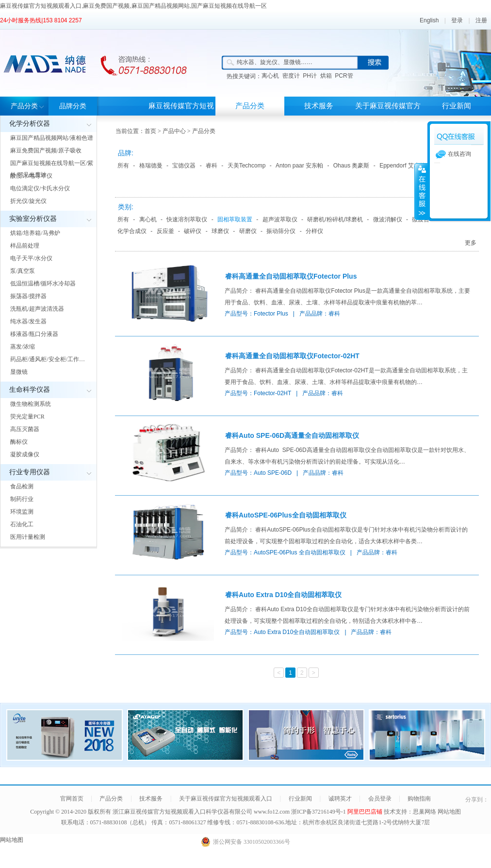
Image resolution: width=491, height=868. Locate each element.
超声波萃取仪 (280, 219)
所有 (123, 166)
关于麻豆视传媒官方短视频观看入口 (388, 115)
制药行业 (22, 499)
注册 (481, 20)
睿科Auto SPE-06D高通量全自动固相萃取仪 (292, 435)
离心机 (270, 76)
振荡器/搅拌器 (28, 296)
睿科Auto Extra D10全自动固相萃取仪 (283, 595)
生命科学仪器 (30, 390)
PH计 (310, 76)
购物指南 (419, 799)
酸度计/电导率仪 (31, 176)
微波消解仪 (388, 219)
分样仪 (314, 231)
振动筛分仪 (281, 231)
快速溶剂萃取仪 (187, 219)
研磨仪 (248, 231)
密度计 (291, 76)
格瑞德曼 (151, 166)
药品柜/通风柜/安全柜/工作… (48, 359)
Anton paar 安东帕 (299, 166)
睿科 (212, 166)
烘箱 (326, 76)
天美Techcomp (247, 166)
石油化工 (22, 524)
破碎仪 (193, 231)
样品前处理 (25, 246)
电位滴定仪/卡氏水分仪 (40, 188)
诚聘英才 (340, 799)
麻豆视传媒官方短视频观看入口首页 (181, 115)
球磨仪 (220, 231)
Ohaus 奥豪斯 (352, 166)
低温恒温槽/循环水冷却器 (43, 284)
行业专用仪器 (30, 472)
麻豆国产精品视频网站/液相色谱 (52, 138)
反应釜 (165, 231)
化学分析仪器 (30, 124)
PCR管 (344, 76)
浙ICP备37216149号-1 (319, 812)
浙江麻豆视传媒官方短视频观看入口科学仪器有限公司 (182, 812)
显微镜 (19, 372)
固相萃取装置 (235, 219)
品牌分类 (73, 106)
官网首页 (72, 799)
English (429, 20)
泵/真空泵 (23, 271)
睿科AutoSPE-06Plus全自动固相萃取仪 (286, 515)
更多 (471, 243)
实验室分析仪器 (33, 219)
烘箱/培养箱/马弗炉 (35, 233)
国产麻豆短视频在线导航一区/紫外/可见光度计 (52, 169)
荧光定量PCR (27, 417)
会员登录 (380, 799)
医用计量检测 (28, 537)
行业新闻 (457, 106)
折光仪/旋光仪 (28, 201)
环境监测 (22, 512)
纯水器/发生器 (28, 321)
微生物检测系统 (31, 404)
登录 (457, 20)
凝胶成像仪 (25, 454)
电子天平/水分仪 (31, 258)
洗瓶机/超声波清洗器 (37, 309)
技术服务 (319, 106)
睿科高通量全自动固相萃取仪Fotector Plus (291, 276)
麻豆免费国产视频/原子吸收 (46, 150)
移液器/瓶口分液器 (34, 334)
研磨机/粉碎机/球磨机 (335, 219)
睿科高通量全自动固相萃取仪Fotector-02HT (292, 356)
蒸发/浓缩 (23, 347)
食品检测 (22, 486)
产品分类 (24, 106)
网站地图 (449, 812)
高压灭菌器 (25, 429)
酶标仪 (19, 442)
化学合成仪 (132, 231)
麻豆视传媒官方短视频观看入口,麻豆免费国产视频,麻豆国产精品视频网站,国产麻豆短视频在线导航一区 (133, 6)
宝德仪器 (184, 166)
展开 (421, 191)
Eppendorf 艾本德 (402, 166)
